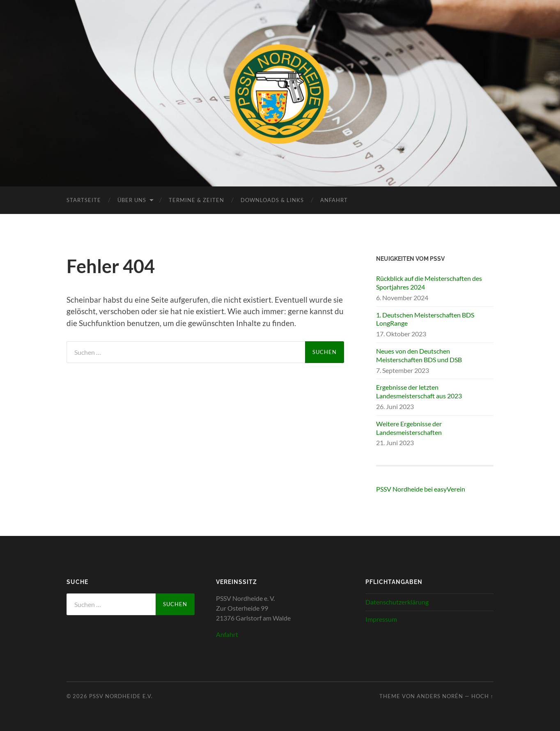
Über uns (132, 200)
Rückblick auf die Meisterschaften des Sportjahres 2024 (429, 283)
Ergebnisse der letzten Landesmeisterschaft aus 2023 (419, 391)
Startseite (84, 200)
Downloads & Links (272, 200)
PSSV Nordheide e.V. (121, 696)
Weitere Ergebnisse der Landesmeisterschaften (409, 428)
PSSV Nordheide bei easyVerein (421, 489)
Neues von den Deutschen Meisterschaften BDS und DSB (419, 355)
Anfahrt (334, 200)
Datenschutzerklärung (397, 602)
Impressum (381, 619)
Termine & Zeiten (196, 200)
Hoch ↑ (482, 696)
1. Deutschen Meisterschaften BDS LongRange (425, 319)
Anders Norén (440, 696)
